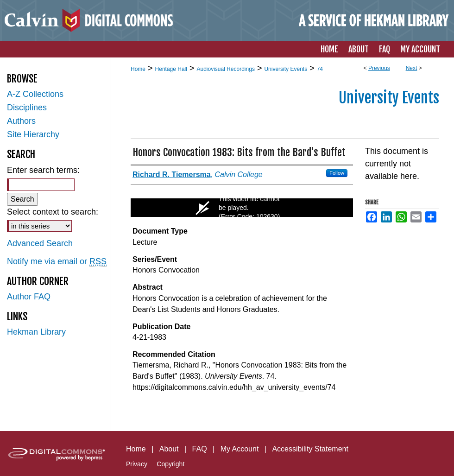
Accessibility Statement (310, 449)
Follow (337, 173)
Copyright (170, 464)
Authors (21, 121)
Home (138, 69)
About (169, 449)
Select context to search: (53, 212)
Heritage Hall (171, 69)
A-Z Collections (35, 94)
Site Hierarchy (33, 134)
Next (412, 68)
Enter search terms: (43, 170)
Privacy (137, 464)
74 (320, 69)
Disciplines (27, 108)
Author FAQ (29, 297)
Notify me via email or (57, 262)
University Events (286, 69)
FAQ (200, 449)
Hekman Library (36, 332)
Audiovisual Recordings (225, 69)
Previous (379, 68)
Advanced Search (40, 243)
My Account (240, 449)
